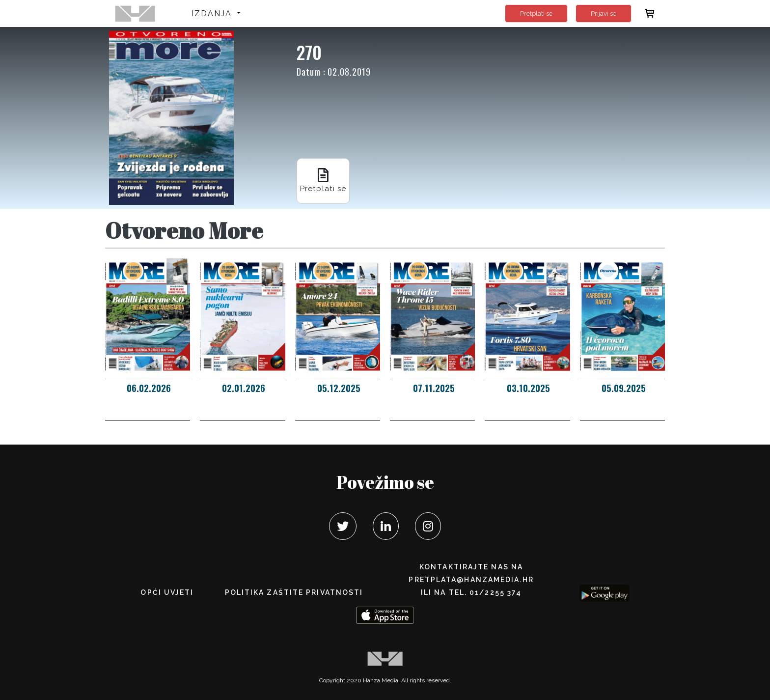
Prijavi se (604, 14)
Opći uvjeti (167, 592)
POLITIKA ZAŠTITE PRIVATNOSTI (294, 592)
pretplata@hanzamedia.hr (471, 580)
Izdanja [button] (213, 14)
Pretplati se (536, 14)
